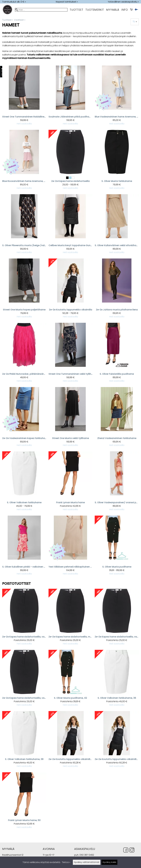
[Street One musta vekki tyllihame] (71, 418)
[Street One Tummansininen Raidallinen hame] (24, 97)
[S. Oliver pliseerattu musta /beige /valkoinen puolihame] (24, 225)
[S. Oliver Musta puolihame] (117, 547)
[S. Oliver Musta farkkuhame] (117, 161)
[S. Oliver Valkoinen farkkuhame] (24, 482)
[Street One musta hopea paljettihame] (24, 290)
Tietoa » (66, 862)
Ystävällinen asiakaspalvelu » (123, 2)
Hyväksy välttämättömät (87, 862)
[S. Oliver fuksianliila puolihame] (117, 354)
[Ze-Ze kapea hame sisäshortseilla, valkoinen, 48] (24, 618)
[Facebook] (126, 850)
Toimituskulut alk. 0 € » (14, 2)
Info (125, 10)
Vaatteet (20, 20)
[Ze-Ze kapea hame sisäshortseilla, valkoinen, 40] (24, 679)
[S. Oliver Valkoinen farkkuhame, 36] (117, 679)
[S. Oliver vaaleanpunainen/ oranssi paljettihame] (117, 482)
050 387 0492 (87, 855)
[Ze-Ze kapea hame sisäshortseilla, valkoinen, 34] (117, 618)
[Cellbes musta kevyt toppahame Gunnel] (71, 225)
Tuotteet (76, 10)
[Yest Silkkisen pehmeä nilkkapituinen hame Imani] (71, 547)
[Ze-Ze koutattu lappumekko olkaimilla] (71, 290)
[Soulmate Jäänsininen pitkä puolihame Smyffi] (71, 97)
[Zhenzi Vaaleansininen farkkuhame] (117, 418)
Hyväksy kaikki (109, 862)
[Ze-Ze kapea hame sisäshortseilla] (71, 161)
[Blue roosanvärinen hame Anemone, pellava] (24, 161)
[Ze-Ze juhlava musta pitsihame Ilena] (117, 290)
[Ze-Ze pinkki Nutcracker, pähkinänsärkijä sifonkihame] (24, 354)
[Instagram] (132, 850)
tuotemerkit (95, 10)
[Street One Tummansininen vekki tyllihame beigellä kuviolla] (71, 354)
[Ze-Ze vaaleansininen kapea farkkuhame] (24, 418)
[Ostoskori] (131, 10)
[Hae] (41, 10)
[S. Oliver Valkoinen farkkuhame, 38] (24, 741)
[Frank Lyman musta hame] (71, 482)
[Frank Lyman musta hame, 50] (24, 802)
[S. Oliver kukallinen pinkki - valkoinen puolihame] (24, 547)
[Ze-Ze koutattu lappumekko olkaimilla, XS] (71, 741)
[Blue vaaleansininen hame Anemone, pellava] (117, 97)
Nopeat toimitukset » (67, 2)
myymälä (113, 10)
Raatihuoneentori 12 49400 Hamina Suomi (13, 855)
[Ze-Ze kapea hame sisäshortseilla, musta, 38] (71, 618)
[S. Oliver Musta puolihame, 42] (71, 679)
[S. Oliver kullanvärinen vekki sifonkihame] (117, 225)
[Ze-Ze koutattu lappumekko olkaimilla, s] (117, 741)
